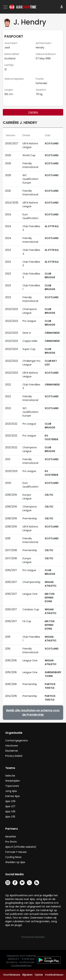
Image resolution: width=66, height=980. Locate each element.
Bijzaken (27, 975)
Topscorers (12, 786)
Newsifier (11, 837)
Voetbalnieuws (54, 975)
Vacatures (12, 746)
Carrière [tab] (33, 112)
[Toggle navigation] (6, 7)
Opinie (39, 975)
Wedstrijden (13, 781)
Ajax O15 (10, 817)
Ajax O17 (10, 806)
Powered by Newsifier (33, 937)
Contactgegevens (17, 740)
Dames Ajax (12, 796)
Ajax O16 (10, 811)
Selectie (10, 776)
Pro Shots (11, 842)
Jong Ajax (11, 791)
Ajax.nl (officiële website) (21, 847)
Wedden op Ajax (15, 862)
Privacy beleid (14, 756)
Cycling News (13, 857)
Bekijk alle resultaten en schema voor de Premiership (33, 712)
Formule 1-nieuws (16, 852)
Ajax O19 (10, 801)
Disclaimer (12, 751)
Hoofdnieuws (12, 975)
